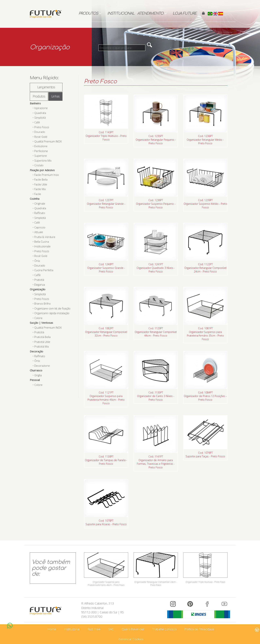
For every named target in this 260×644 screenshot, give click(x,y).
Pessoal (35, 380)
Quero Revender (133, 629)
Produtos (88, 13)
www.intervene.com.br (244, 630)
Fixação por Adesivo (42, 170)
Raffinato (40, 213)
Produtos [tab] (39, 96)
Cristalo (39, 165)
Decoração (36, 351)
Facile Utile (41, 184)
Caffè (37, 275)
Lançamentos (46, 87)
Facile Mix (40, 189)
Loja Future (185, 13)
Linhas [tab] (55, 96)
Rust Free (94, 629)
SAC (111, 629)
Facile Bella (41, 179)
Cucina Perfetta (44, 270)
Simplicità (40, 118)
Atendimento (150, 13)
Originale (40, 203)
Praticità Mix (42, 346)
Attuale (39, 232)
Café (37, 122)
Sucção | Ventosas (41, 323)
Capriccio (40, 227)
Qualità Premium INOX (48, 141)
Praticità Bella (42, 337)
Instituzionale (42, 246)
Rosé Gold (41, 137)
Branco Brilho (43, 303)
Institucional (121, 13)
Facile (38, 194)
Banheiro (35, 103)
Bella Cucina (42, 242)
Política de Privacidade (199, 629)
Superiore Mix (43, 161)
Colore (38, 318)
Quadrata (40, 113)
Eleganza (40, 285)
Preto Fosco (42, 127)
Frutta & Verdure (45, 237)
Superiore (41, 156)
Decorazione (42, 366)
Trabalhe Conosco (164, 629)
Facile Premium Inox (46, 175)
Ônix (37, 261)
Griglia (38, 375)
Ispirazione (41, 108)
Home (52, 629)
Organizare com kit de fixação (52, 308)
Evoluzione (41, 146)
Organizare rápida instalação (52, 313)
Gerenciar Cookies (131, 639)
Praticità (39, 280)
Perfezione (41, 151)
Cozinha (35, 199)
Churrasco (36, 370)
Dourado (40, 132)
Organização (38, 289)
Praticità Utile (42, 342)
